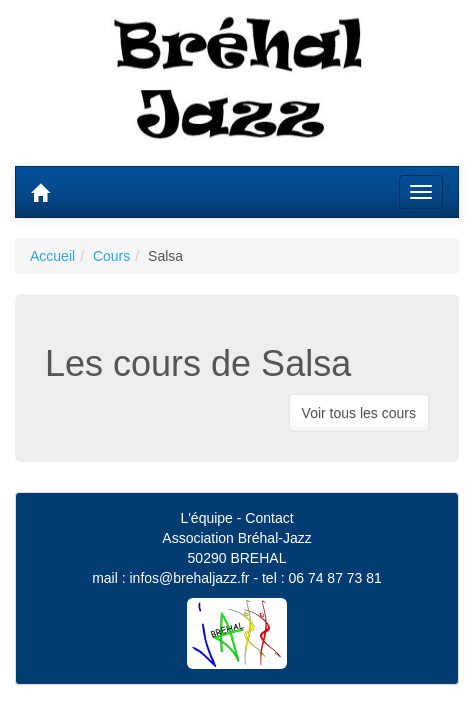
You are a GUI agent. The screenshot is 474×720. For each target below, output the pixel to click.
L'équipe (206, 518)
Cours (111, 256)
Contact (269, 518)
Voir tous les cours (359, 413)
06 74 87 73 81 (334, 578)
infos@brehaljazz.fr (189, 578)
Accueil (52, 256)
